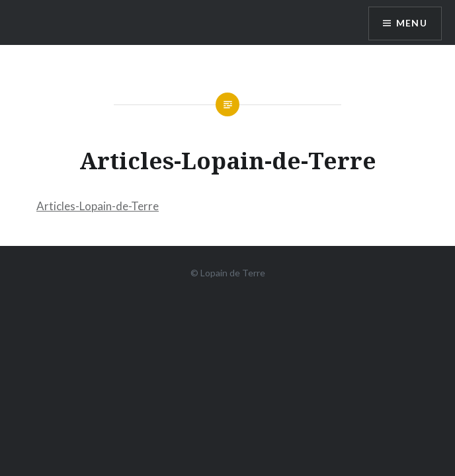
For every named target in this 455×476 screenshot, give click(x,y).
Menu (411, 23)
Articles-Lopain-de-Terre (98, 206)
